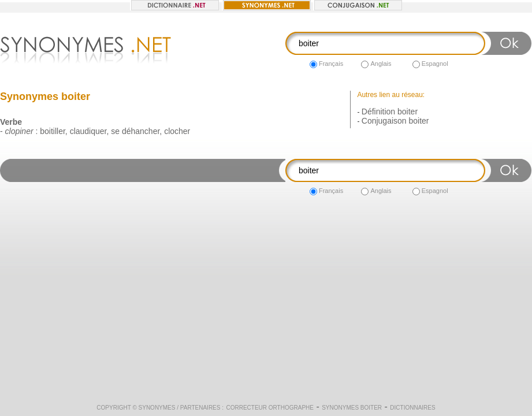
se (115, 131)
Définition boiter (390, 112)
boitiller (53, 131)
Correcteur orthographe (270, 408)
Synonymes (157, 408)
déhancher (141, 131)
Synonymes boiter (352, 408)
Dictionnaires (412, 408)
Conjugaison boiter (395, 121)
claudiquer (88, 131)
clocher (177, 131)
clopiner (19, 131)
